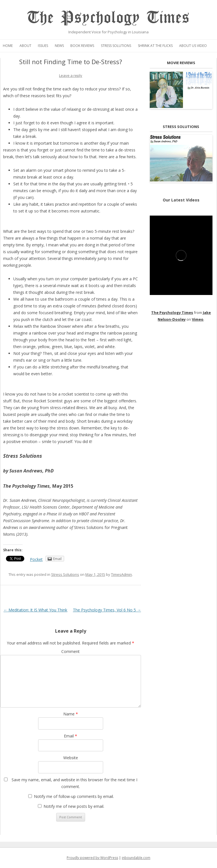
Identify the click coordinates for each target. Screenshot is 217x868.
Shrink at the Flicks (155, 46)
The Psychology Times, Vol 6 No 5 (107, 610)
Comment (70, 651)
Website (71, 758)
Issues (43, 46)
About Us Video (193, 46)
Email (70, 736)
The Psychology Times (109, 18)
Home (8, 46)
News (59, 46)
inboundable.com (136, 858)
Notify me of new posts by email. (74, 806)
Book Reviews (82, 46)
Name (71, 714)
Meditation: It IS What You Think (35, 610)
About (25, 46)
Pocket (36, 559)
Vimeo (198, 319)
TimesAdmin (121, 574)
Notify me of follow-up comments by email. (74, 796)
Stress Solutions (116, 46)
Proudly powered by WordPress (92, 858)
